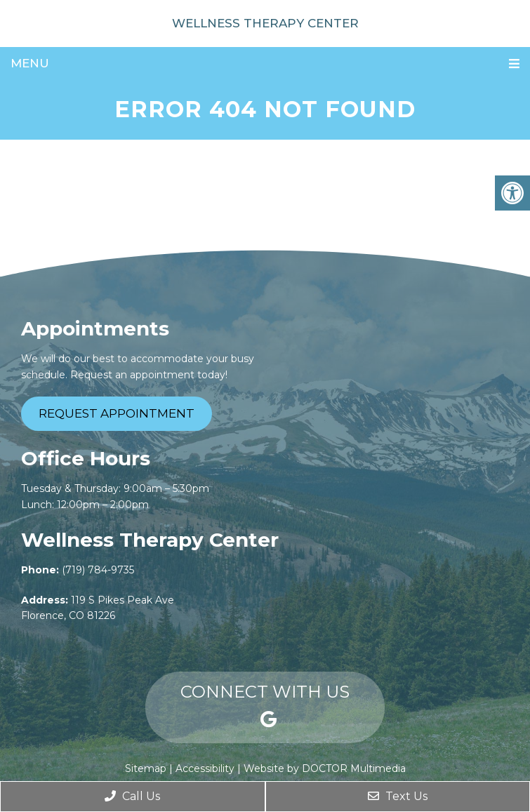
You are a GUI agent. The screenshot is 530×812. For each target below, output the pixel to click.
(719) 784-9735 (98, 570)
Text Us (398, 796)
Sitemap (146, 768)
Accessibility (205, 768)
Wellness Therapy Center (265, 23)
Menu (30, 63)
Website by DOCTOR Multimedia (325, 768)
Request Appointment (117, 413)
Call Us (132, 796)
